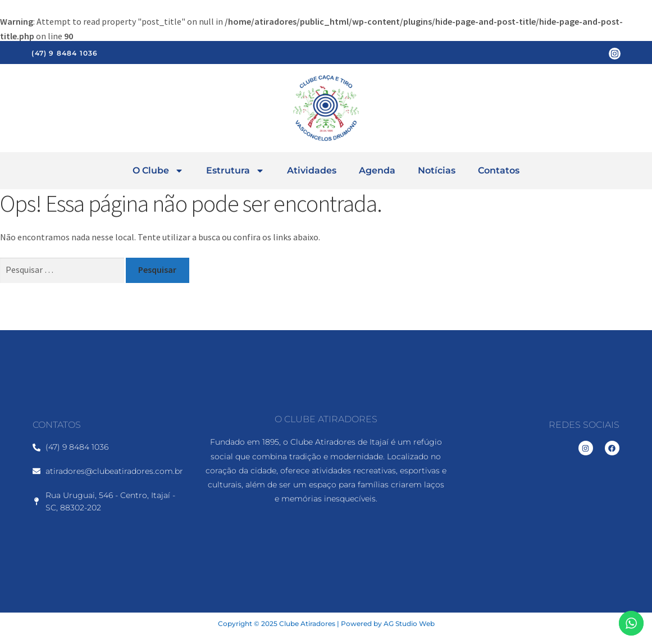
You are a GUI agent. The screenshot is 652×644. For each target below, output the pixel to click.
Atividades (312, 170)
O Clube (158, 171)
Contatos (499, 170)
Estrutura (235, 171)
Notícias (437, 170)
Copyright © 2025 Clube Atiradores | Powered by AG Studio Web (326, 624)
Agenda (377, 170)
